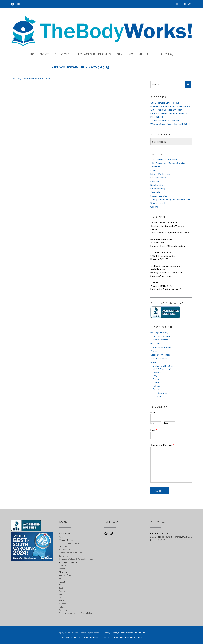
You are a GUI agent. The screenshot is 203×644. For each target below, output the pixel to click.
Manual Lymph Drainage (69, 543)
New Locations (158, 185)
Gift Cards (156, 343)
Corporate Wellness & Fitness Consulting (76, 559)
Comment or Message (162, 445)
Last (166, 423)
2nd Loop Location (162, 347)
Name (154, 412)
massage (155, 181)
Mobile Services (160, 340)
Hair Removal (65, 550)
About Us (155, 167)
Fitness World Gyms (160, 174)
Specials (62, 569)
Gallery (62, 594)
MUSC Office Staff (162, 369)
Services (62, 54)
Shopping (125, 54)
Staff (61, 588)
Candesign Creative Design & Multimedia (128, 633)
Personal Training (159, 358)
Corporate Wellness (160, 355)
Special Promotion (159, 196)
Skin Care (63, 546)
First (152, 423)
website (154, 207)
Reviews (157, 372)
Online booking (158, 188)
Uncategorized (158, 203)
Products (155, 351)
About (145, 54)
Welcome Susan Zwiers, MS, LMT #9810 (170, 124)
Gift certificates (158, 178)
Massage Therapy (159, 332)
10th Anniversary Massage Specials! (168, 163)
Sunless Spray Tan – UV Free (71, 553)
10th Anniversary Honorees (164, 159)
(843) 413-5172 (157, 540)
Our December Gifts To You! (165, 103)
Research (155, 192)
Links (160, 396)
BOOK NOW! (182, 4)
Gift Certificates (66, 575)
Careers (157, 382)
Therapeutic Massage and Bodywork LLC (171, 199)
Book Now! (39, 54)
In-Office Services (162, 336)
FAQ (155, 376)
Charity (154, 170)
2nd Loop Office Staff (163, 366)
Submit (160, 491)
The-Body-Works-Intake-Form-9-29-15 (31, 79)
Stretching (63, 556)
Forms (156, 379)
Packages (63, 565)
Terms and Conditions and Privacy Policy (76, 613)
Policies (157, 386)
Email (154, 430)
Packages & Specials (93, 54)
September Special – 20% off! (165, 120)
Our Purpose (64, 585)
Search (165, 54)
